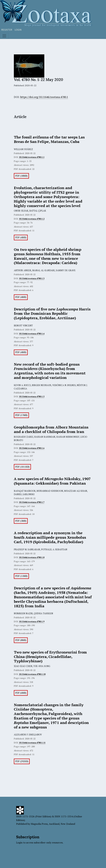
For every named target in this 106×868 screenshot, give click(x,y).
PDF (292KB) (22, 761)
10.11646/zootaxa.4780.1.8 (32, 557)
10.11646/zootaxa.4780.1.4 (32, 334)
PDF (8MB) (21, 640)
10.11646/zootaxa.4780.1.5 (32, 397)
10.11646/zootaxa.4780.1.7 (32, 502)
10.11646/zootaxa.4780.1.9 (32, 622)
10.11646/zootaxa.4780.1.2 (32, 219)
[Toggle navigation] (4, 36)
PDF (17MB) (21, 415)
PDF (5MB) (21, 521)
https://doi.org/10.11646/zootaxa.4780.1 (44, 97)
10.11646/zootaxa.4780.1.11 (32, 743)
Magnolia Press (39, 824)
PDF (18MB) (21, 176)
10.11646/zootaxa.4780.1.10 (32, 674)
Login (18, 30)
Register (7, 30)
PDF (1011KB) (22, 467)
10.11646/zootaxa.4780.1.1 (32, 157)
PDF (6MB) (21, 693)
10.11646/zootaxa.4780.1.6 (32, 448)
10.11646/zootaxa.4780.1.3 (32, 278)
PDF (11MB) (21, 576)
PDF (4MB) (21, 237)
